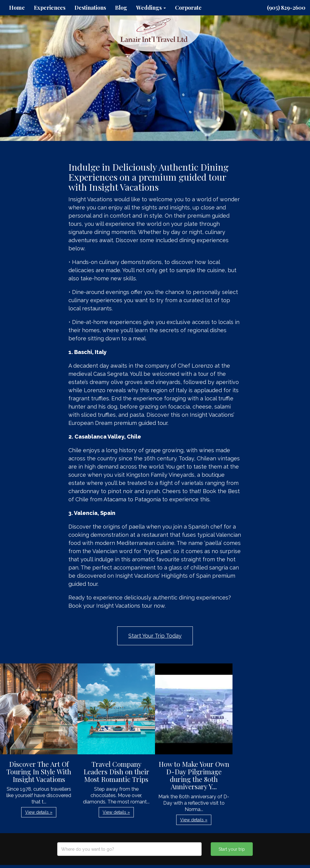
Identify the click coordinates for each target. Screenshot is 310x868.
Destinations (90, 8)
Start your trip (232, 849)
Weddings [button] (151, 8)
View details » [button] (39, 812)
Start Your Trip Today (155, 636)
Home (17, 8)
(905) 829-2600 (286, 8)
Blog (121, 8)
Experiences (50, 8)
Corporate (188, 8)
